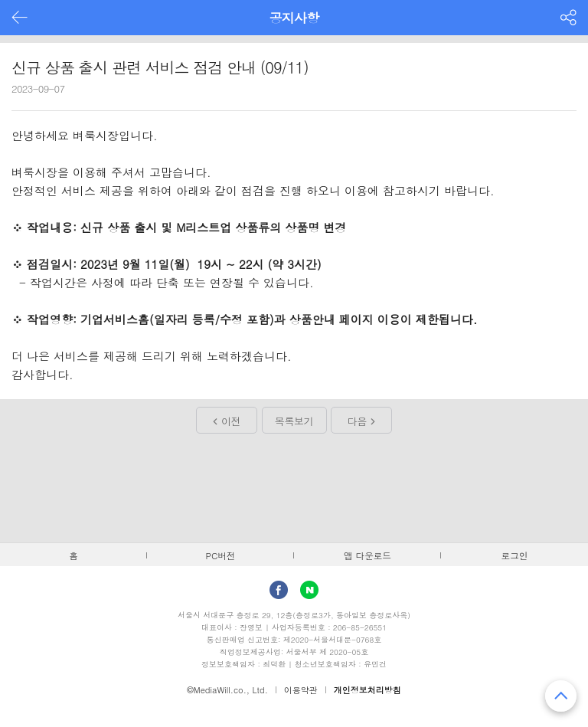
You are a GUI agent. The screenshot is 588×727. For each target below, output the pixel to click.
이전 (231, 421)
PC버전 (221, 555)
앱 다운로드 (367, 555)
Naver (309, 590)
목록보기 (294, 421)
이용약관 (301, 690)
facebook (279, 590)
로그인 (515, 555)
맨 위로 (561, 696)
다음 (357, 421)
